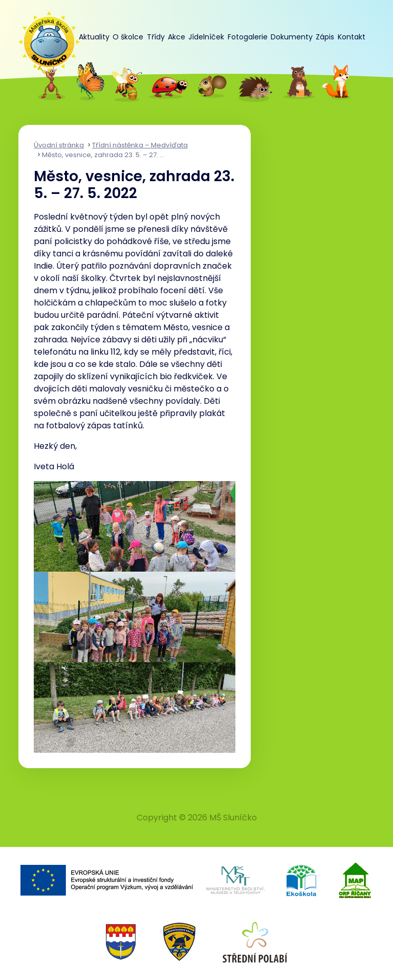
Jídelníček (206, 37)
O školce (128, 37)
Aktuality (94, 37)
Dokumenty (292, 37)
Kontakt (352, 37)
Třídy (156, 37)
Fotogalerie (248, 37)
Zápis (325, 37)
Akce (177, 37)
